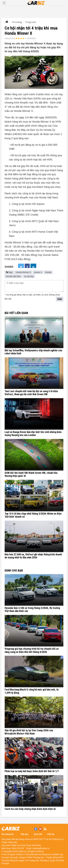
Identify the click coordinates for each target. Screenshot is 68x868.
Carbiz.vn (22, 851)
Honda (48, 272)
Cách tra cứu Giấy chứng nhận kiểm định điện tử (30, 809)
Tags (9, 272)
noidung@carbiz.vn (41, 848)
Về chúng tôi (8, 834)
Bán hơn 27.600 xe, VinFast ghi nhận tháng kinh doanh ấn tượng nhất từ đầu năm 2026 (33, 556)
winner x (38, 272)
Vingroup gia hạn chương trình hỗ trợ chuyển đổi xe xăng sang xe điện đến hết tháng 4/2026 (32, 650)
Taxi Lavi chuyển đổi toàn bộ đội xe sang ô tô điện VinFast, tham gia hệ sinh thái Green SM (31, 393)
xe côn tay (29, 276)
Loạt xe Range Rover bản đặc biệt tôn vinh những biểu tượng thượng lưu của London (33, 434)
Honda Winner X (23, 272)
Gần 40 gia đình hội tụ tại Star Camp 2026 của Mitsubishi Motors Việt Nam (29, 732)
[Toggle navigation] (4, 3)
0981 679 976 (18, 848)
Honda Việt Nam (13, 276)
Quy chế (38, 834)
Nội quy (25, 834)
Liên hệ (51, 834)
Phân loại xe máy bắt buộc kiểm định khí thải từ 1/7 (32, 771)
